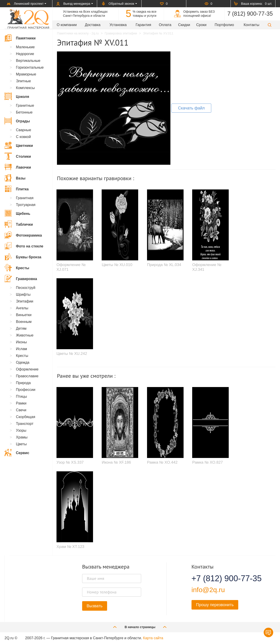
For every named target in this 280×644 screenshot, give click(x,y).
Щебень (17, 213)
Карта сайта (153, 638)
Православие (27, 376)
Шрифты (23, 294)
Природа (23, 383)
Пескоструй (26, 288)
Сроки (201, 25)
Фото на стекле (24, 246)
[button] (270, 25)
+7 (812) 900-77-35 (221, 579)
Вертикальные (28, 61)
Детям (21, 328)
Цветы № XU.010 (117, 265)
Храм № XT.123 (70, 547)
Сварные (23, 130)
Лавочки (18, 167)
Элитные (23, 81)
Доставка (93, 25)
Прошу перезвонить (215, 605)
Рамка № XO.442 (162, 462)
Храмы (22, 437)
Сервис (17, 453)
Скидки (184, 25)
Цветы (21, 444)
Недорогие (25, 54)
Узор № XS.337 (70, 462)
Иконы (21, 342)
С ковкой (23, 137)
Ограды (17, 121)
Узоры (21, 430)
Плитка (17, 189)
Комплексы (25, 88)
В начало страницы (140, 627)
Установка (118, 25)
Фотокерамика (23, 235)
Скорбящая (26, 417)
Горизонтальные (30, 67)
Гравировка (21, 278)
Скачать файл (191, 108)
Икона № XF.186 (116, 462)
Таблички (19, 224)
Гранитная (25, 198)
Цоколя (17, 96)
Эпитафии (25, 301)
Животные (25, 335)
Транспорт (25, 424)
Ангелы (22, 308)
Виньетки (24, 315)
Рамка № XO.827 (208, 462)
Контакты (252, 25)
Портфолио (224, 25)
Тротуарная (26, 205)
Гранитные (25, 105)
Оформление (27, 369)
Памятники (20, 38)
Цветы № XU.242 (72, 354)
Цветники (19, 145)
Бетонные (24, 112)
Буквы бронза (23, 257)
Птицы (21, 396)
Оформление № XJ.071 (71, 267)
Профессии (26, 390)
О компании (67, 25)
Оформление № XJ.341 (207, 267)
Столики (18, 156)
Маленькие (25, 47)
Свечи (21, 410)
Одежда (23, 362)
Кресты (17, 268)
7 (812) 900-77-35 (250, 14)
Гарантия (143, 25)
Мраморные (26, 74)
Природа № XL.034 (164, 265)
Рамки (21, 403)
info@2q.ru (208, 590)
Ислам (21, 349)
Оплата (165, 25)
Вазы (15, 178)
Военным (24, 322)
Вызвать (95, 606)
